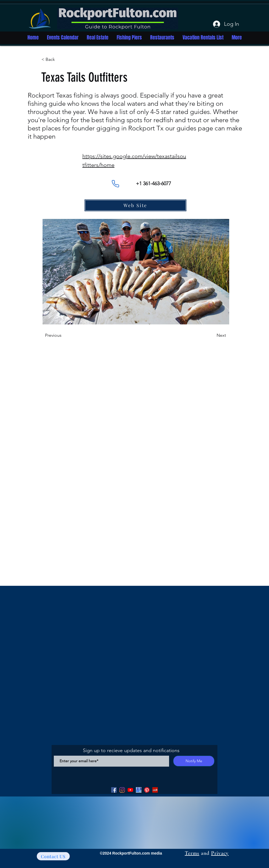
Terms (192, 853)
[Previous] (63, 335)
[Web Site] (135, 205)
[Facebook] (114, 790)
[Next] (212, 335)
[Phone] (115, 184)
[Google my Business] (139, 790)
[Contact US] (53, 856)
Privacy (220, 853)
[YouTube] (130, 790)
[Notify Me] (194, 761)
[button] (60, 59)
